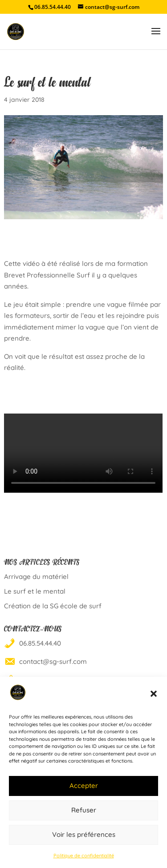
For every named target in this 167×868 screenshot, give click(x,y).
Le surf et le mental (35, 591)
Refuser (84, 810)
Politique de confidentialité (84, 856)
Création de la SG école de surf (53, 606)
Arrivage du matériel (36, 577)
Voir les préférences (84, 834)
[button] (154, 694)
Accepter (84, 786)
